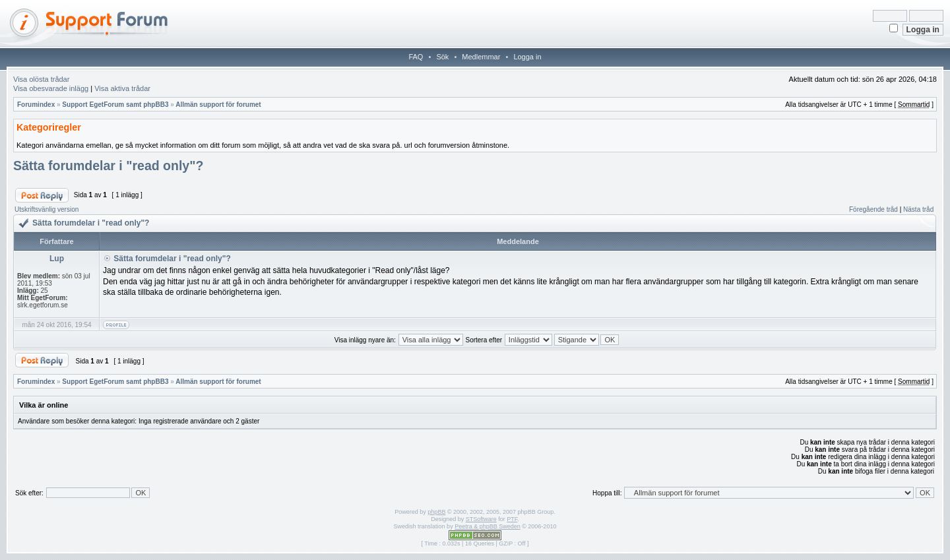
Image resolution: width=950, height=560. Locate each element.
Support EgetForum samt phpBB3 (115, 105)
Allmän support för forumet (218, 105)
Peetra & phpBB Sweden (488, 526)
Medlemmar (481, 57)
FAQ (416, 57)
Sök (442, 57)
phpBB (436, 512)
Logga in (527, 57)
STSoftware (481, 519)
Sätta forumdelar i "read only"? (108, 166)
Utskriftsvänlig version (47, 209)
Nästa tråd (918, 209)
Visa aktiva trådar (122, 88)
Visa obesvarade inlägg (51, 88)
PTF (512, 519)
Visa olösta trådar (41, 79)
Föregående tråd (873, 209)
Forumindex (36, 105)
